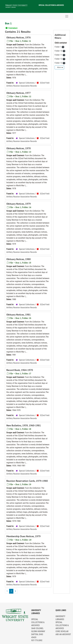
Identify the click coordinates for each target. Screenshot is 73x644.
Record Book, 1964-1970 (20, 370)
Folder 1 (58, 47)
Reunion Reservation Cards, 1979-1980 (27, 481)
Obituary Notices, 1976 (18, 37)
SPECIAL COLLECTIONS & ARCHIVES (62, 625)
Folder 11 (59, 55)
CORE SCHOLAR (62, 631)
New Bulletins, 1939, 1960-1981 (24, 425)
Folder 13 (59, 63)
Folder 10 (59, 51)
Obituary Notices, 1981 (18, 315)
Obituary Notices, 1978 (18, 148)
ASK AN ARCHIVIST (63, 634)
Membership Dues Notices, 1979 (23, 536)
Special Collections (27, 83)
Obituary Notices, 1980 (18, 259)
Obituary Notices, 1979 (18, 204)
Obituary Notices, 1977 (18, 93)
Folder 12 (59, 59)
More (60, 67)
